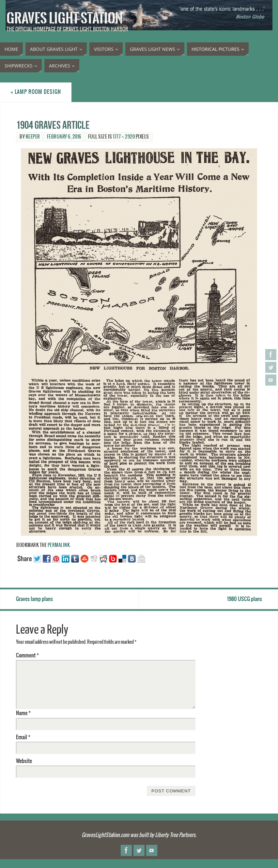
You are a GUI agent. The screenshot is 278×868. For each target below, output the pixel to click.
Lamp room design (36, 92)
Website (24, 761)
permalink (59, 545)
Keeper (33, 137)
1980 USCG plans (245, 599)
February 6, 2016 (64, 137)
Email (23, 737)
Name (23, 713)
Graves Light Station (65, 18)
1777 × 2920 (124, 137)
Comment (27, 655)
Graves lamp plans (34, 599)
